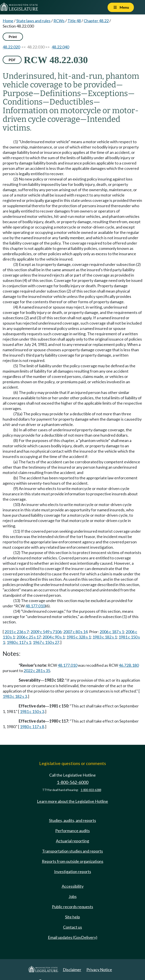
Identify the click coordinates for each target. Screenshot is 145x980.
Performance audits (72, 831)
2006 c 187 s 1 (112, 632)
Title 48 (74, 21)
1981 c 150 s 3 (32, 711)
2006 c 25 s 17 (29, 637)
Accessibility (73, 886)
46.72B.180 (129, 665)
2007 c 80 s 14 (75, 632)
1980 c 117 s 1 (19, 642)
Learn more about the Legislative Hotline (72, 801)
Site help (72, 917)
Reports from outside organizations (73, 861)
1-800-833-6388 (91, 790)
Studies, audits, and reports (72, 820)
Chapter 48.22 (96, 21)
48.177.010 (35, 606)
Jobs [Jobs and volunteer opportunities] (73, 896)
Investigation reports (73, 872)
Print (13, 37)
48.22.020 (11, 47)
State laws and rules (33, 21)
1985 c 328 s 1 (79, 637)
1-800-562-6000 (73, 782)
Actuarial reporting (72, 841)
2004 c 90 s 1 (54, 637)
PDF (12, 60)
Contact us (72, 927)
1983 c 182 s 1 (105, 637)
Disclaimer (72, 970)
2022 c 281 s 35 (37, 671)
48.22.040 (60, 47)
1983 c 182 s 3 (15, 696)
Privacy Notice (99, 970)
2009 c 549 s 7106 (46, 632)
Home (8, 21)
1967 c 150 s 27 (46, 642)
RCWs (59, 21)
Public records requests (72, 907)
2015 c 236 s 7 (17, 632)
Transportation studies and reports (72, 851)
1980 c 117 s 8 (32, 727)
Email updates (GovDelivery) (73, 937)
